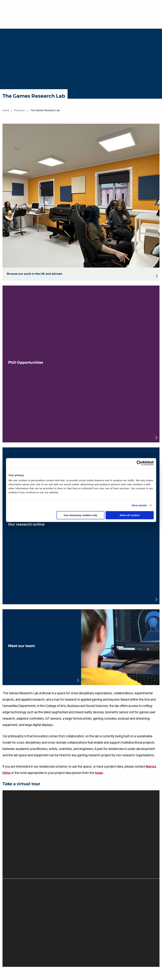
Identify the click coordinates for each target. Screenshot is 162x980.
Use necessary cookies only (80, 515)
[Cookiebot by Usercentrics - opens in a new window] (139, 463)
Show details (139, 505)
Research (20, 110)
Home (6, 110)
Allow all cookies (130, 515)
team (99, 773)
